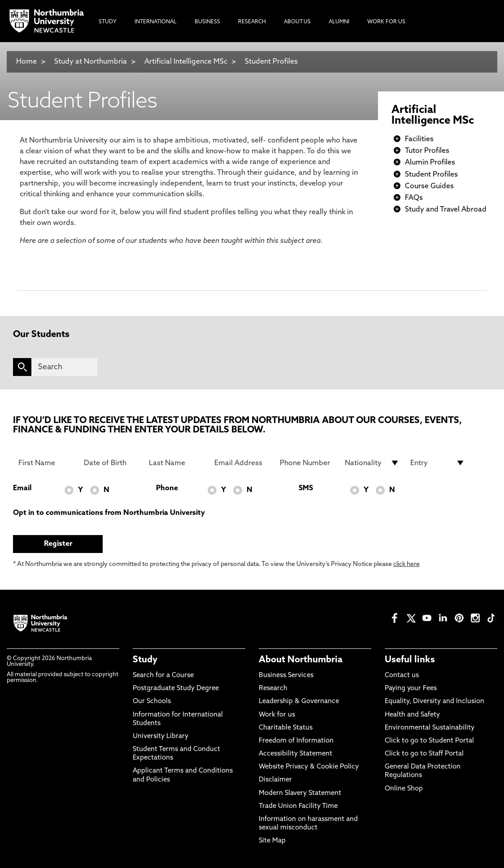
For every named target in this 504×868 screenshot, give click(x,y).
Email (22, 488)
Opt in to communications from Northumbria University (109, 513)
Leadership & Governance (299, 702)
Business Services (286, 676)
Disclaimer (275, 780)
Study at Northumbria (91, 62)
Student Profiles (271, 62)
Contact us (402, 676)
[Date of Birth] (111, 463)
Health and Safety (412, 715)
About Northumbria (301, 660)
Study (145, 660)
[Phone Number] (307, 463)
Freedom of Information (296, 741)
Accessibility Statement (295, 754)
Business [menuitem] (207, 22)
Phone (167, 488)
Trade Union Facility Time (298, 806)
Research (273, 689)
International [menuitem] (156, 22)
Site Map (272, 841)
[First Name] (46, 463)
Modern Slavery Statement (300, 793)
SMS (306, 488)
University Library (161, 736)
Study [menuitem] (108, 22)
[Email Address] (242, 463)
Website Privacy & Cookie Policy (309, 767)
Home (26, 62)
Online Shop (404, 789)
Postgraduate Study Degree (176, 689)
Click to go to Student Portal (429, 741)
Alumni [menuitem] (339, 22)
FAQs (414, 198)
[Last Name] (176, 463)
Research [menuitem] (252, 22)
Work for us (277, 715)
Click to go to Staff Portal (424, 754)
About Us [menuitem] (297, 22)
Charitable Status (286, 728)
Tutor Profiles (427, 151)
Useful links (410, 660)
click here (406, 564)
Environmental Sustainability (430, 728)
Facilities (419, 139)
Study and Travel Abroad (446, 210)
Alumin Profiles (430, 163)
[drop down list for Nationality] (372, 463)
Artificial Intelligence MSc (186, 62)
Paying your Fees (411, 689)
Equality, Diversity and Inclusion (434, 702)
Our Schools (152, 702)
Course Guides (429, 186)
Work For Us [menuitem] (386, 22)
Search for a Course (163, 676)
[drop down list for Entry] (438, 463)
